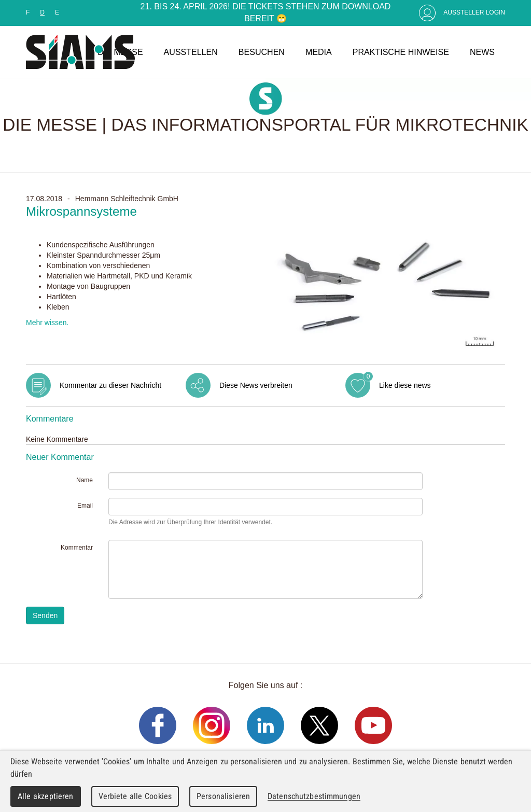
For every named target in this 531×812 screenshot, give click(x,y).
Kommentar (77, 548)
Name (85, 480)
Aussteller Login (474, 12)
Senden (45, 615)
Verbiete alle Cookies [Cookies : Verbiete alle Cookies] (135, 796)
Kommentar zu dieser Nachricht (110, 385)
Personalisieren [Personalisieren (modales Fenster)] (223, 796)
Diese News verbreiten (256, 385)
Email (85, 506)
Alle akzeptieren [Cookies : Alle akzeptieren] (46, 796)
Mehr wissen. (47, 323)
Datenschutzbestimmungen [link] (314, 796)
